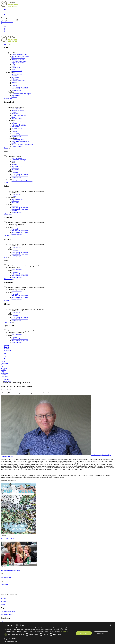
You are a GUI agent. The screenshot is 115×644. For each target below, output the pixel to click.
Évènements (15, 79)
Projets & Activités (17, 199)
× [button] (113, 625)
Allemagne (7, 214)
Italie (6, 257)
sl (5, 32)
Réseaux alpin (16, 68)
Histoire (14, 64)
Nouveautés (15, 86)
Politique (14, 76)
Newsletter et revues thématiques (21, 94)
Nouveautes (8, 381)
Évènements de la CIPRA (19, 125)
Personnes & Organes (18, 59)
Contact (14, 69)
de (5, 27)
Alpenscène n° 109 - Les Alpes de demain (9, 539)
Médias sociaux (16, 95)
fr (5, 28)
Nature (3, 577)
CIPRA (6, 44)
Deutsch (7, 345)
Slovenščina (8, 350)
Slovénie (7, 301)
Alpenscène (4, 601)
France (6, 148)
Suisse (6, 182)
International (8, 99)
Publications (15, 77)
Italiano (7, 348)
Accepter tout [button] (84, 633)
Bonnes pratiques (17, 90)
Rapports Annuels (17, 128)
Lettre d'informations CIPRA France (22, 181)
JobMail (14, 143)
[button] (39, 642)
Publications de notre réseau (20, 89)
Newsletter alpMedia (18, 140)
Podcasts (14, 97)
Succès (13, 66)
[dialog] (57, 633)
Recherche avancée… (7, 22)
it (5, 30)
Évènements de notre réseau (20, 87)
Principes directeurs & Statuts (20, 56)
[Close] (5, 52)
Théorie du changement (18, 58)
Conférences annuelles (18, 81)
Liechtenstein (8, 279)
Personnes (8, 577)
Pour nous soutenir (17, 71)
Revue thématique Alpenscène (20, 141)
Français (7, 347)
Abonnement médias (17, 146)
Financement (15, 114)
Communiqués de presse (8, 611)
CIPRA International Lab (19, 115)
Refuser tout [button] (101, 633)
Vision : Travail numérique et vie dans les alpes (10, 570)
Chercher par (4, 18)
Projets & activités (17, 166)
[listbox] (111, 625)
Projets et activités (17, 74)
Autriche (7, 236)
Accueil (7, 379)
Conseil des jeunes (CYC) (19, 61)
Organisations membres (18, 63)
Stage (13, 117)
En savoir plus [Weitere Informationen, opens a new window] (65, 631)
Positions (14, 82)
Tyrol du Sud (8, 322)
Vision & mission (17, 158)
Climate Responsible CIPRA (20, 55)
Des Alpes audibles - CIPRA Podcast (22, 145)
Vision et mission (17, 109)
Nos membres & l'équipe (19, 160)
